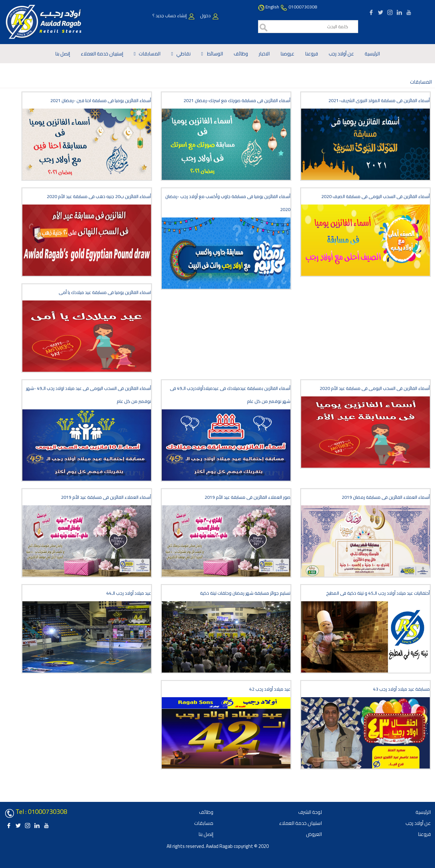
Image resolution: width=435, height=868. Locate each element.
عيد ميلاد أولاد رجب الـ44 (129, 593)
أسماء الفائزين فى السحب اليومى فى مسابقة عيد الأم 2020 (375, 388)
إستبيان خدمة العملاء (102, 54)
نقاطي (183, 54)
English (272, 7)
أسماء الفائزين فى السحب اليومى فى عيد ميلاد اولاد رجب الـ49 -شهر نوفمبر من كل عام (88, 395)
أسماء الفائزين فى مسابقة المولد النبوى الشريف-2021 (379, 100)
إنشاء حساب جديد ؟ (174, 16)
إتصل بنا (63, 54)
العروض (314, 834)
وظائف (241, 54)
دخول (209, 16)
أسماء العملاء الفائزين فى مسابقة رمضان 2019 (386, 497)
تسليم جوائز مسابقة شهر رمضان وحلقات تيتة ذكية (245, 593)
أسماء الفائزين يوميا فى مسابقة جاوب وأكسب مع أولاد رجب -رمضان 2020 (228, 203)
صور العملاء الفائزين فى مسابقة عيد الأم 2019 (247, 497)
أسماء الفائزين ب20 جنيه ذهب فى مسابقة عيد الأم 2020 (99, 196)
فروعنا (312, 54)
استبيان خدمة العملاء (300, 823)
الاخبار (264, 54)
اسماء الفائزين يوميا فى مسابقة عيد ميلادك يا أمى (105, 292)
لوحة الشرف (310, 812)
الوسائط (215, 54)
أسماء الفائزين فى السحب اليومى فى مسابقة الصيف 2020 (376, 196)
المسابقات (150, 54)
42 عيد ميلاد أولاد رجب (270, 689)
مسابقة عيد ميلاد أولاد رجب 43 (401, 689)
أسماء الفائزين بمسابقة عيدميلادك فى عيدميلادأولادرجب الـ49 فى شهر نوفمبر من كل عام (230, 395)
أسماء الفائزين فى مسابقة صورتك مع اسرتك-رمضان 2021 (237, 100)
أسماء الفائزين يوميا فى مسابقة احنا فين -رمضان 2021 (101, 100)
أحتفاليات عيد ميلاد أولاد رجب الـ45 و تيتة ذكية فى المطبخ (378, 593)
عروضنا (287, 54)
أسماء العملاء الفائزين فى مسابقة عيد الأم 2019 (106, 497)
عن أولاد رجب (341, 54)
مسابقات (204, 823)
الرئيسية (372, 54)
